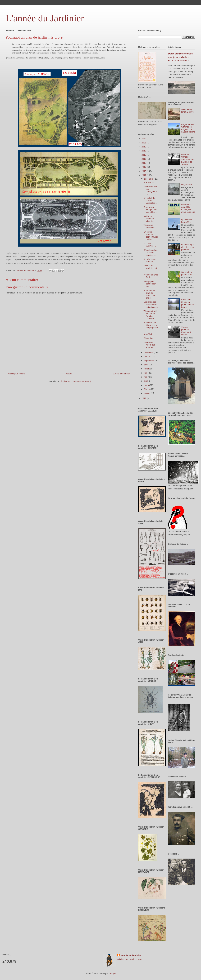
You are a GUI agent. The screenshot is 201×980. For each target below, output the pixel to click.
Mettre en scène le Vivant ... (149, 219)
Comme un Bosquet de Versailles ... (150, 210)
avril (146, 381)
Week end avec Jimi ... (151, 276)
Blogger (112, 974)
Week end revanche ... (150, 227)
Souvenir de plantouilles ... (188, 273)
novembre (149, 353)
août (146, 365)
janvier (147, 393)
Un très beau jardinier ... (150, 260)
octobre (148, 357)
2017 (144, 155)
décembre (149, 179)
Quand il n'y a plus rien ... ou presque (188, 247)
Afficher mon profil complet (130, 959)
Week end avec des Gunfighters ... (151, 190)
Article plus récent (16, 374)
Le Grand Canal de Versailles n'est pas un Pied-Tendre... (188, 159)
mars (147, 385)
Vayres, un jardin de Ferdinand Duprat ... (186, 331)
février (147, 389)
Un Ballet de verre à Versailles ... (150, 200)
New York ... (149, 334)
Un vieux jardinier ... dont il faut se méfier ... (151, 236)
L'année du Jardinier (45, 18)
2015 (144, 163)
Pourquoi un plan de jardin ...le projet (149, 294)
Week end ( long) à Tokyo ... (187, 112)
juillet (147, 369)
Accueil (69, 374)
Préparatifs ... (150, 182)
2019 (144, 147)
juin (146, 373)
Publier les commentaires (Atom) (76, 381)
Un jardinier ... (188, 184)
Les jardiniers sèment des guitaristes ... (151, 304)
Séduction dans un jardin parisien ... (151, 253)
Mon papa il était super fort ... (150, 284)
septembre (149, 361)
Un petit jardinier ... (150, 245)
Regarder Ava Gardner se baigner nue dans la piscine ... (188, 129)
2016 (144, 159)
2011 (144, 398)
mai (146, 377)
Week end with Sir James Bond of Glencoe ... (150, 315)
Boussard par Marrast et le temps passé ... (151, 326)
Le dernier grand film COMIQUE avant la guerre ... (188, 210)
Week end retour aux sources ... (149, 345)
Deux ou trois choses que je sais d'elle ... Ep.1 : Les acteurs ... (180, 57)
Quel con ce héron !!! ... (187, 221)
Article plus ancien (122, 374)
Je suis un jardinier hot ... (150, 268)
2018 (144, 151)
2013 (144, 171)
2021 (144, 143)
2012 (144, 175)
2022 (144, 139)
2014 (144, 167)
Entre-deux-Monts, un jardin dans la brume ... (187, 303)
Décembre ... (149, 338)
